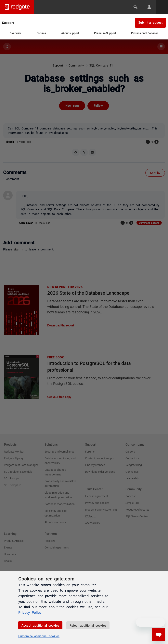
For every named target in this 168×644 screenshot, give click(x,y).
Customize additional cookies (39, 636)
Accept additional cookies (40, 625)
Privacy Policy (30, 612)
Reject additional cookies (88, 625)
